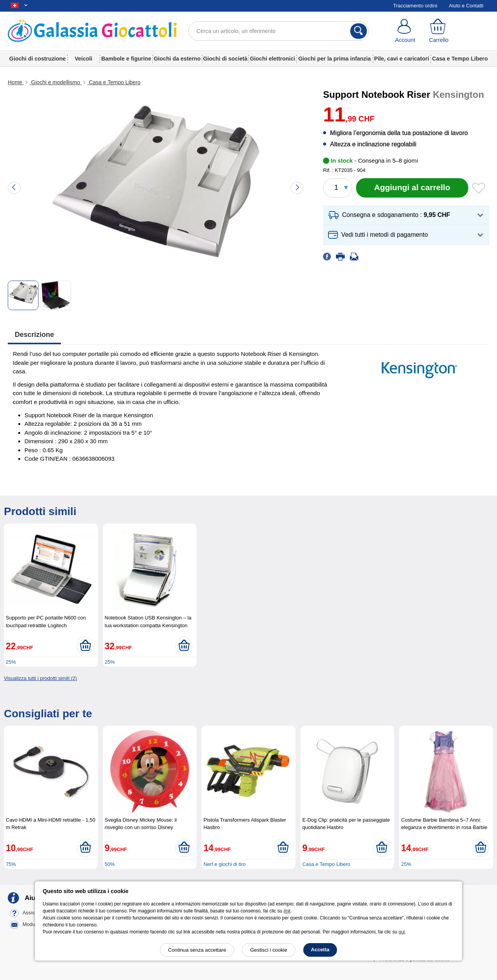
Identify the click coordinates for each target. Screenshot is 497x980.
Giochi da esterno (177, 59)
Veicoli (84, 59)
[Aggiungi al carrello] (412, 188)
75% (11, 864)
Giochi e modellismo (56, 82)
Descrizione (34, 335)
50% (110, 864)
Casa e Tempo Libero (460, 59)
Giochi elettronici (272, 59)
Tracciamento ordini (415, 6)
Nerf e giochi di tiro (224, 864)
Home (16, 82)
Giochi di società (225, 59)
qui (401, 932)
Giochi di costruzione (37, 59)
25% (11, 662)
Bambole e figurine (126, 59)
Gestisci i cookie (268, 950)
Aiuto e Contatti (466, 6)
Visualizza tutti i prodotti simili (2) (40, 678)
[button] (406, 215)
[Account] (405, 31)
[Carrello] (439, 31)
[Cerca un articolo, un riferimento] (279, 31)
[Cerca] (359, 31)
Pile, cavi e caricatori (402, 59)
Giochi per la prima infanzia (335, 59)
